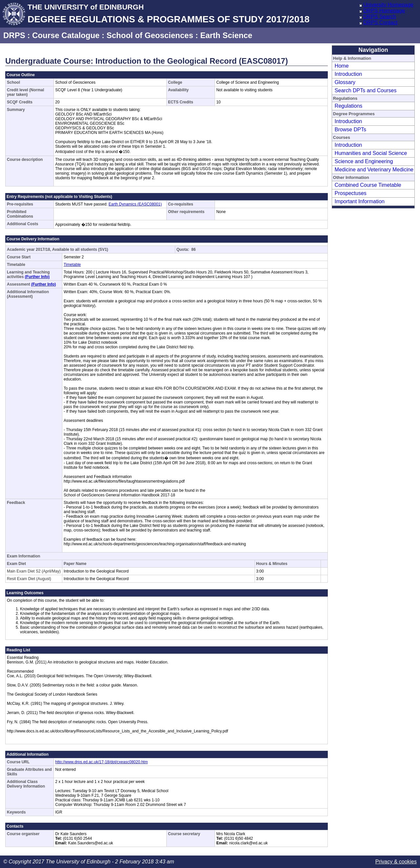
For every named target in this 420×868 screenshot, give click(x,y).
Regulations (349, 106)
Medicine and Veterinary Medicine (374, 170)
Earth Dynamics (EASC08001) (135, 204)
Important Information (360, 201)
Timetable (72, 265)
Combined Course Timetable (368, 185)
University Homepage (388, 5)
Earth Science (226, 35)
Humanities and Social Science (371, 153)
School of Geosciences (150, 35)
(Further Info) (37, 277)
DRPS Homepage (384, 11)
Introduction (348, 74)
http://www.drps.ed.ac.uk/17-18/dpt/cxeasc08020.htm (101, 762)
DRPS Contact (380, 22)
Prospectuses (351, 193)
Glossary (345, 82)
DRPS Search (380, 17)
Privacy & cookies (396, 862)
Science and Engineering (364, 161)
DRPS (14, 35)
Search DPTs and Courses (366, 90)
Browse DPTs (350, 130)
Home (342, 66)
